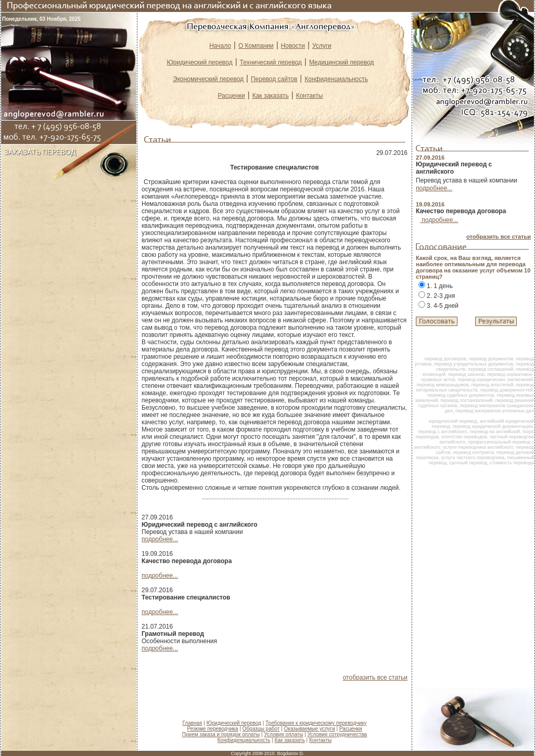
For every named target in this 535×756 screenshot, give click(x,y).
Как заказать (271, 96)
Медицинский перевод (342, 62)
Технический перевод (271, 62)
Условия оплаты (283, 734)
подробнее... (160, 539)
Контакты (310, 96)
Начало (220, 46)
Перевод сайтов (274, 79)
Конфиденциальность (336, 79)
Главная (192, 723)
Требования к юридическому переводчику (316, 723)
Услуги (322, 46)
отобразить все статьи (375, 677)
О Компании (256, 46)
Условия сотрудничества (337, 734)
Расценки (231, 96)
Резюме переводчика (212, 729)
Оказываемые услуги (310, 729)
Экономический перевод (208, 79)
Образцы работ (261, 729)
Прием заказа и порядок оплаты (221, 734)
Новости (293, 46)
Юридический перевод (199, 62)
